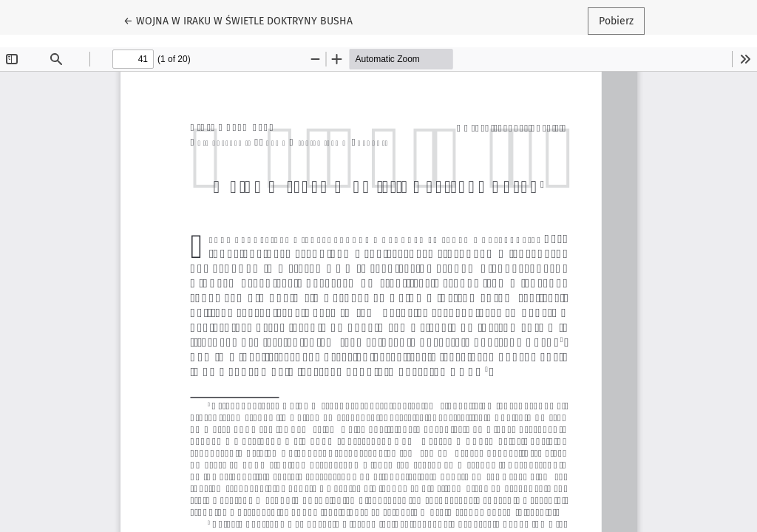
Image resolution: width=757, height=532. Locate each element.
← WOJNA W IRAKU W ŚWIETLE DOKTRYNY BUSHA (238, 20)
